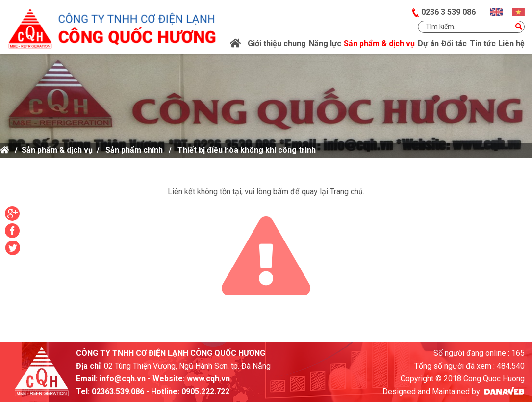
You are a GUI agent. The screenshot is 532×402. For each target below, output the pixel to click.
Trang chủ (346, 192)
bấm (281, 192)
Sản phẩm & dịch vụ (57, 150)
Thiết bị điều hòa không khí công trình (247, 150)
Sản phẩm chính (134, 150)
